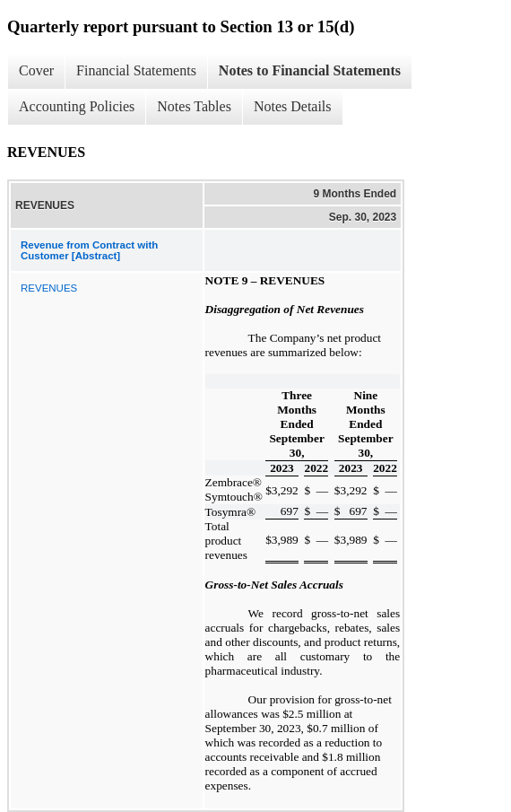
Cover (36, 70)
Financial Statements (136, 70)
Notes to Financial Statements (310, 70)
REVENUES (49, 288)
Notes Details (293, 106)
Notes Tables (194, 106)
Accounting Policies (77, 106)
